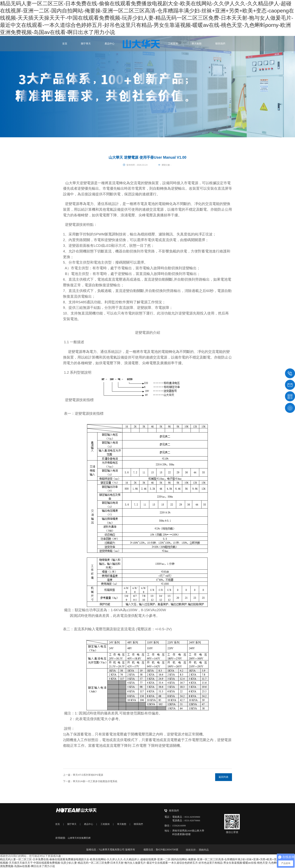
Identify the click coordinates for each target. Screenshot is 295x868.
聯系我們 (220, 44)
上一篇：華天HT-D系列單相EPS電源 (83, 775)
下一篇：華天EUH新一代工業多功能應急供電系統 (90, 781)
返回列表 (223, 777)
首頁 (65, 44)
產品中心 (110, 44)
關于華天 (86, 44)
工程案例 (173, 44)
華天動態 (197, 44)
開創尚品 (204, 850)
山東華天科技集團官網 (80, 838)
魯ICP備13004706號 (167, 850)
